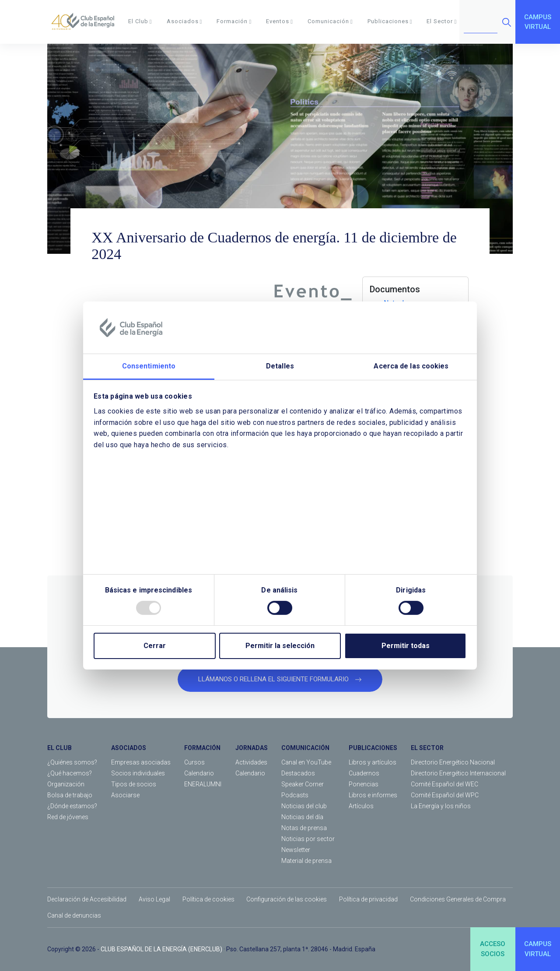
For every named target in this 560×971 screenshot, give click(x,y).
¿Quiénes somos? (72, 762)
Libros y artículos (373, 762)
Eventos (280, 21)
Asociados (185, 21)
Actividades (251, 762)
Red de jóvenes (68, 817)
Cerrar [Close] (155, 646)
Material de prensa (306, 861)
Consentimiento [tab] (149, 366)
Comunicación (330, 21)
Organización (66, 784)
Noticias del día (302, 817)
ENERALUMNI (203, 784)
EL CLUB (59, 748)
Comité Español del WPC (445, 795)
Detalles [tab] (280, 366)
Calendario (199, 773)
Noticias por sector (308, 839)
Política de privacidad (368, 899)
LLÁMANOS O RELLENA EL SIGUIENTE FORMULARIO (280, 679)
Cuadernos (364, 773)
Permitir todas (406, 646)
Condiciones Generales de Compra (458, 899)
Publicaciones (390, 21)
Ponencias (364, 784)
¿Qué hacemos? (70, 773)
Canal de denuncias (74, 915)
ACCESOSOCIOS (493, 949)
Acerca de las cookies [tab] (411, 366)
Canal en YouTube (306, 762)
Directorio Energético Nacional (453, 762)
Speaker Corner (303, 784)
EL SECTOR (427, 748)
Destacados (298, 773)
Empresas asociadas (141, 762)
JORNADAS (252, 748)
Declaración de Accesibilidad (87, 899)
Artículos (361, 806)
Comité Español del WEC (444, 784)
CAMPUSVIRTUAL (538, 22)
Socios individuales (138, 773)
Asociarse (125, 795)
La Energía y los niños (441, 806)
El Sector (442, 21)
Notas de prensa (304, 828)
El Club (140, 21)
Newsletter (296, 850)
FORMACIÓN (202, 748)
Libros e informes (373, 795)
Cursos (194, 762)
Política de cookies (208, 899)
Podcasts (295, 795)
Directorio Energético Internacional (458, 773)
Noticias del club (304, 806)
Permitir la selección (280, 646)
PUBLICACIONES (373, 748)
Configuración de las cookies (287, 899)
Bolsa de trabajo (70, 795)
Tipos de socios (134, 784)
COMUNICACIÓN (305, 748)
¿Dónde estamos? (72, 806)
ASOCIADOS (129, 748)
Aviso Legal (154, 899)
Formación (234, 21)
